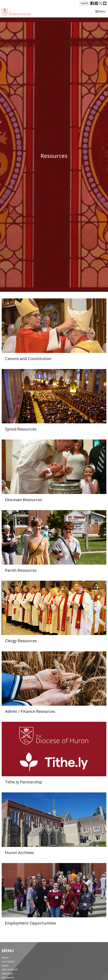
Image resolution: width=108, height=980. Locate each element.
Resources (8, 977)
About (5, 957)
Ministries (7, 973)
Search (84, 3)
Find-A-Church (10, 969)
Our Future (8, 961)
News (5, 965)
